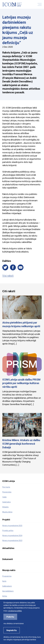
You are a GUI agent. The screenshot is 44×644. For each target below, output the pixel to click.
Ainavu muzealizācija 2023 (12, 541)
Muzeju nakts (9, 570)
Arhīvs (5, 596)
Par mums (6, 487)
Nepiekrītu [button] (12, 630)
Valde (4, 497)
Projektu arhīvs (8, 531)
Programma (7, 576)
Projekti (6, 520)
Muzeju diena (7, 512)
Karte (4, 581)
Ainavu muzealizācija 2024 (12, 536)
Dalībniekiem (7, 586)
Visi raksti (8, 276)
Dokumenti (8, 559)
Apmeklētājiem (8, 591)
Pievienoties (7, 492)
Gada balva (6, 502)
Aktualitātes (8, 548)
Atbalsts (5, 507)
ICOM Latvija (9, 481)
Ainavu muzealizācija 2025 (12, 526)
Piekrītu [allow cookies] (10, 617)
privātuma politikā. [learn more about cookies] (15, 611)
